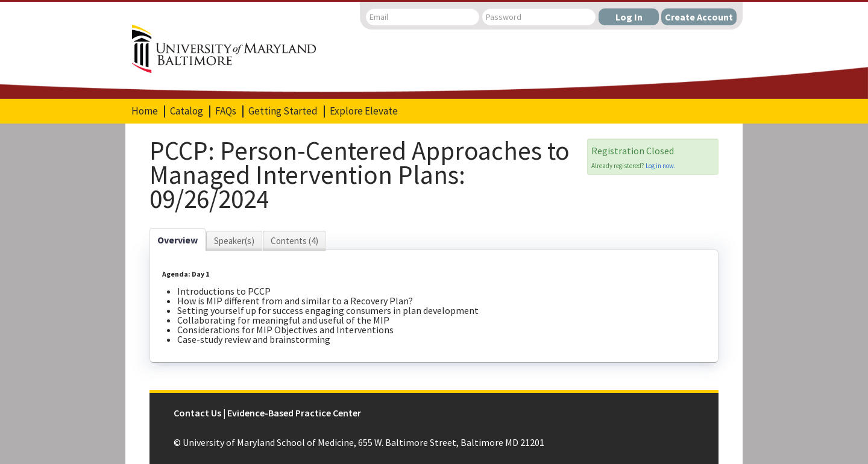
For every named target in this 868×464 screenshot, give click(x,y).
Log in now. (661, 166)
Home (145, 111)
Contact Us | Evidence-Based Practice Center (267, 413)
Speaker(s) (234, 241)
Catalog (187, 111)
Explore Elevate (364, 111)
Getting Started (283, 111)
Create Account (699, 17)
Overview (178, 240)
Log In (629, 17)
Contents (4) (294, 241)
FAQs (226, 111)
